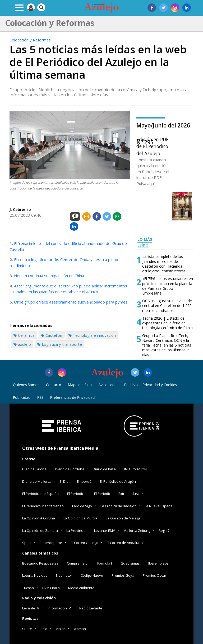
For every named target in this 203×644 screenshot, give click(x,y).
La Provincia (76, 531)
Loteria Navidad (35, 575)
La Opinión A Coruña (39, 518)
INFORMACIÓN (135, 469)
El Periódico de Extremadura (117, 494)
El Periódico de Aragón (118, 481)
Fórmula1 (105, 563)
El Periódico (76, 494)
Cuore (27, 629)
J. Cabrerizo (20, 209)
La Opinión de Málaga (123, 518)
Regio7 (164, 531)
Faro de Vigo (82, 506)
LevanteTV (31, 608)
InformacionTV (59, 608)
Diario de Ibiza (104, 469)
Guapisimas (130, 563)
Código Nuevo (92, 575)
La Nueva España (159, 506)
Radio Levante (91, 608)
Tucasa (28, 588)
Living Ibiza (51, 588)
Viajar (60, 629)
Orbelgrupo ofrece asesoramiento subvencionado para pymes (71, 302)
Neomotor (64, 575)
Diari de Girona (34, 469)
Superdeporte (51, 543)
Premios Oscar (154, 575)
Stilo (44, 629)
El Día (64, 481)
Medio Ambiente (81, 588)
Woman (80, 629)
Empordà (84, 481)
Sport (27, 543)
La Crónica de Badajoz (118, 506)
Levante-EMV (105, 531)
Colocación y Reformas (30, 40)
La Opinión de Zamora (40, 531)
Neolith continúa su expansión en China (49, 276)
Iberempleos (158, 563)
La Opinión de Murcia (80, 518)
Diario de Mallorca (37, 481)
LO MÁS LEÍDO (145, 242)
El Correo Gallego (85, 543)
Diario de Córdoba (70, 469)
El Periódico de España (40, 494)
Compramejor (78, 563)
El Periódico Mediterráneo (43, 506)
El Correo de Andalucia (125, 543)
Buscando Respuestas (40, 563)
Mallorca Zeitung (137, 531)
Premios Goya (123, 575)
